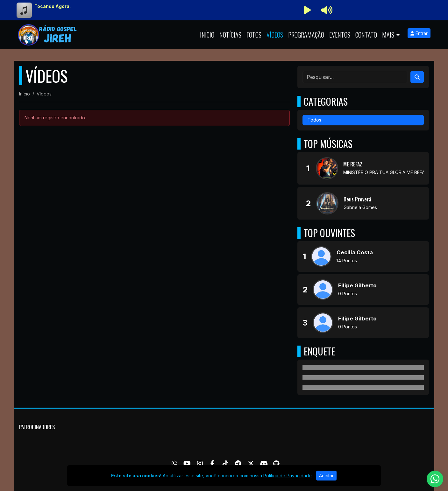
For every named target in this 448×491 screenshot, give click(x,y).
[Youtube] (187, 464)
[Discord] (264, 464)
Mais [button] (388, 35)
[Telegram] (238, 464)
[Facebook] (213, 464)
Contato (366, 35)
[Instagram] (200, 464)
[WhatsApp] (174, 464)
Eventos (340, 35)
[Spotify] (276, 464)
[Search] (417, 77)
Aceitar (326, 476)
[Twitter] (251, 464)
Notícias (230, 35)
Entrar (419, 33)
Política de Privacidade (288, 476)
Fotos (254, 35)
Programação (306, 35)
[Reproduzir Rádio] (308, 10)
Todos (314, 120)
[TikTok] (225, 464)
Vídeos (275, 35)
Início (207, 35)
